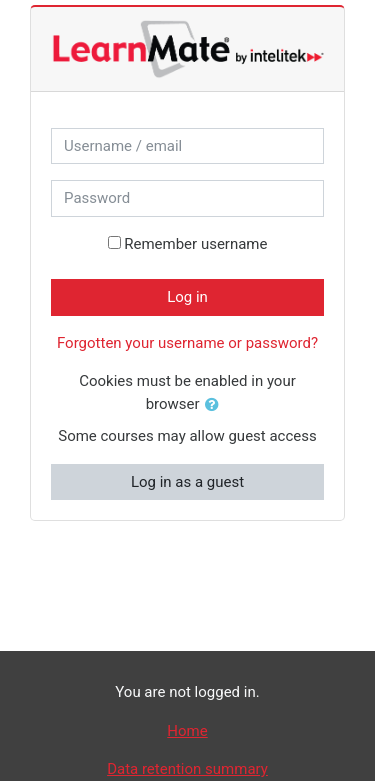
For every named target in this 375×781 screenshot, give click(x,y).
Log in (187, 297)
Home (187, 731)
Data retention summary (187, 769)
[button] (216, 405)
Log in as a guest (187, 482)
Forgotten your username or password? (187, 343)
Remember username (195, 244)
